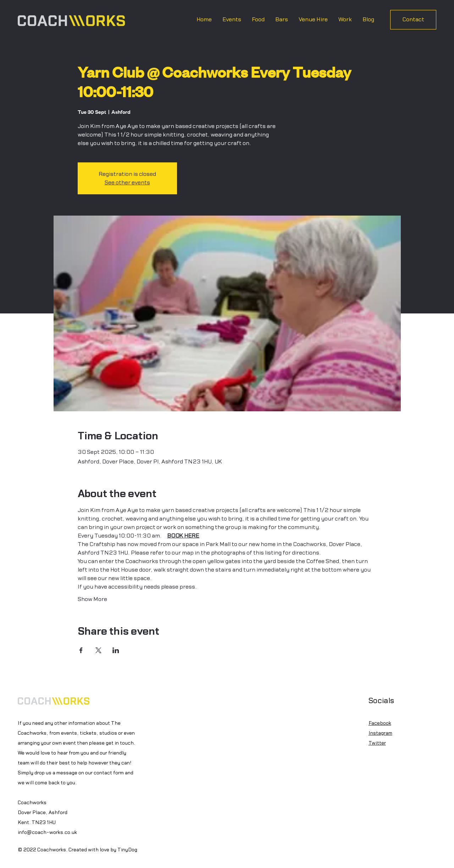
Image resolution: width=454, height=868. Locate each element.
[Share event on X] (98, 650)
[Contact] (413, 20)
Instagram (380, 733)
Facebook (380, 723)
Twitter (377, 743)
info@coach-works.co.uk (47, 833)
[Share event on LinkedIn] (116, 650)
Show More (92, 599)
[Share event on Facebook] (81, 650)
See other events (127, 183)
